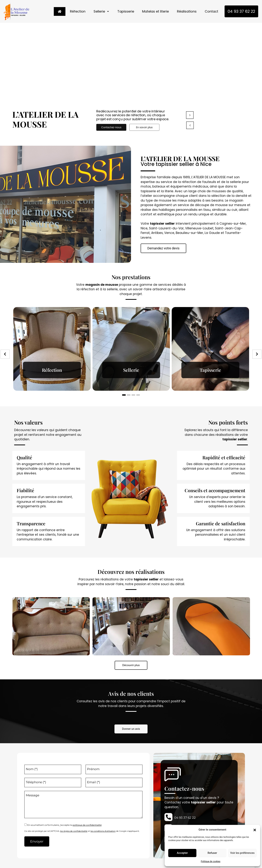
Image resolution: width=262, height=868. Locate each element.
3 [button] (133, 395)
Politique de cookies (210, 861)
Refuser (212, 853)
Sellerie (101, 11)
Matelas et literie (155, 11)
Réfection (77, 11)
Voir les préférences (242, 853)
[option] (52, 349)
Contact (211, 11)
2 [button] (129, 395)
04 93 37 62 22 (241, 11)
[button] (255, 830)
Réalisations (187, 11)
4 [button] (138, 395)
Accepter (182, 853)
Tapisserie (126, 11)
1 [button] (124, 395)
